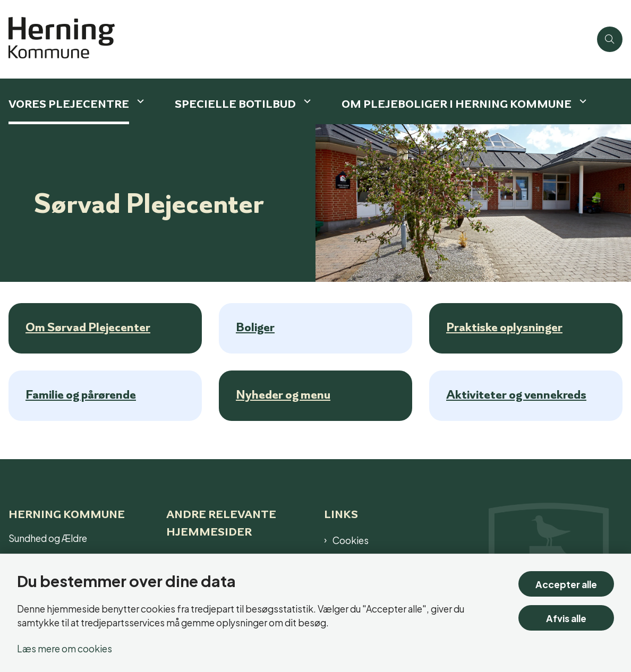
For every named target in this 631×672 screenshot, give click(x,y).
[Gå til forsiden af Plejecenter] (295, 39)
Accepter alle (566, 584)
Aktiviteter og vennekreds (516, 394)
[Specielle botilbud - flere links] (306, 101)
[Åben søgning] (610, 39)
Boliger (255, 327)
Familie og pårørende (81, 394)
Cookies (351, 540)
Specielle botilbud (235, 104)
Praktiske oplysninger (504, 327)
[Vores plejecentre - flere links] (139, 101)
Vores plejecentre (69, 104)
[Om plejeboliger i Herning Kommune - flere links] (582, 101)
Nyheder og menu (283, 394)
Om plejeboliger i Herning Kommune (457, 104)
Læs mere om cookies (65, 648)
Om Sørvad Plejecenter (88, 327)
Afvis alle (566, 618)
